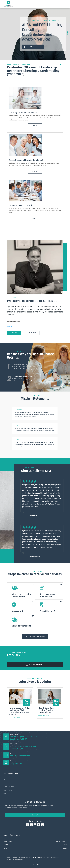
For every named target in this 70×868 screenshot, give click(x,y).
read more (17, 718)
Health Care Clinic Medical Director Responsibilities (46, 710)
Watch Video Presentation (33, 47)
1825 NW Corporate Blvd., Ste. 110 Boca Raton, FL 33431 (23, 738)
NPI (4, 783)
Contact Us (32, 333)
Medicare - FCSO (8, 790)
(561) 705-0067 (16, 764)
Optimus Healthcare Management (44, 20)
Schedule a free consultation (35, 637)
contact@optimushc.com (20, 756)
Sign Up (35, 815)
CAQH (5, 794)
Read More (35, 126)
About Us (9, 327)
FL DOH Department (9, 787)
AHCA (5, 780)
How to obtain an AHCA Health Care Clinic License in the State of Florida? (19, 711)
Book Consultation (35, 665)
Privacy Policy (35, 865)
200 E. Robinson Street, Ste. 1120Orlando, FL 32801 (23, 747)
